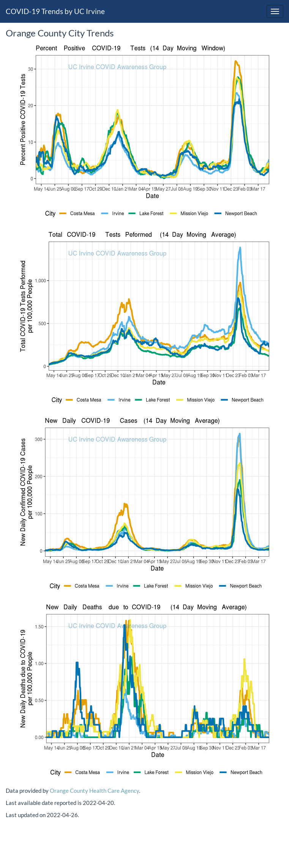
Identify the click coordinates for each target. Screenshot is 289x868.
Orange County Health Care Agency (94, 791)
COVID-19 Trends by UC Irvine (55, 11)
